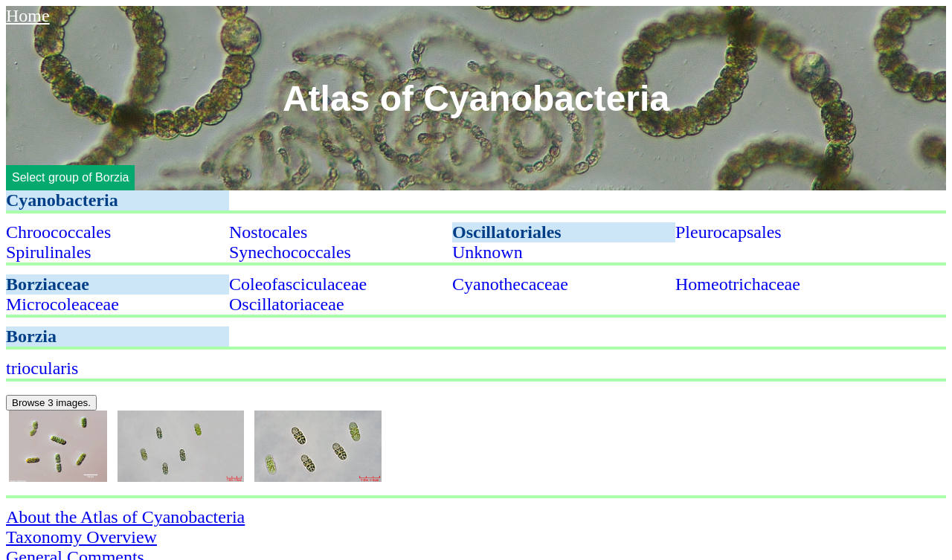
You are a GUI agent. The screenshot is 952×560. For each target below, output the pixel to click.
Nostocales (268, 232)
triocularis (42, 368)
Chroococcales (58, 232)
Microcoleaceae (62, 304)
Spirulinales (49, 252)
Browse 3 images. (51, 403)
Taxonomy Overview (81, 537)
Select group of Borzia (70, 177)
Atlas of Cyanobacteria (476, 99)
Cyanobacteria (62, 200)
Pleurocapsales (729, 232)
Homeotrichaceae (738, 284)
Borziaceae (48, 284)
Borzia (31, 336)
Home (28, 16)
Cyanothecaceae (510, 284)
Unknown (488, 252)
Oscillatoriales (507, 232)
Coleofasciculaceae (298, 284)
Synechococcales (290, 252)
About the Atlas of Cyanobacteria (125, 517)
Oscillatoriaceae (287, 304)
